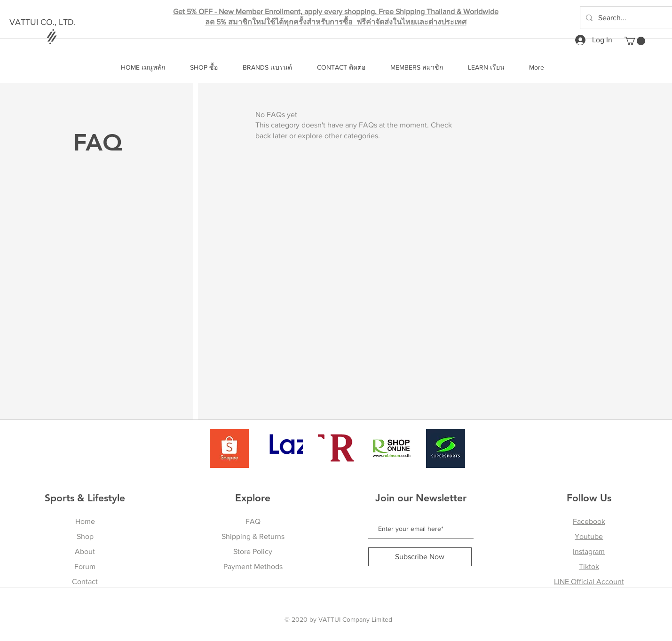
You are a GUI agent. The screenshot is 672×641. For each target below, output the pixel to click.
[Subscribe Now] (420, 557)
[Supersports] (446, 448)
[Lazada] (283, 448)
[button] (635, 41)
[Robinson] (391, 448)
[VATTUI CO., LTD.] (63, 23)
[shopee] (229, 448)
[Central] (337, 448)
